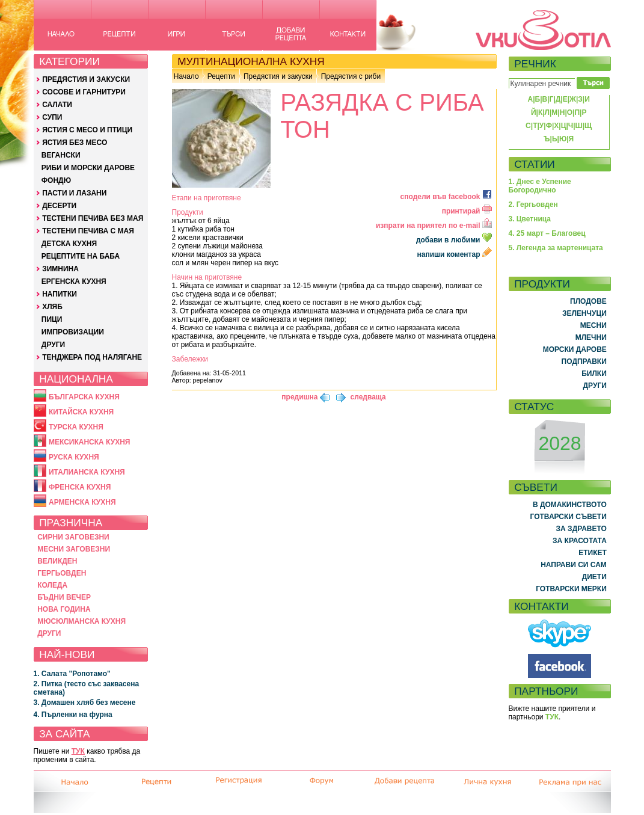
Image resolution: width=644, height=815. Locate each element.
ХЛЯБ (52, 307)
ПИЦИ (52, 319)
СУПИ (52, 117)
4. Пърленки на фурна (73, 715)
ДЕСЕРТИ (59, 206)
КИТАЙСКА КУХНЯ (81, 412)
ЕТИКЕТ (593, 553)
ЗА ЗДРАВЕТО (581, 529)
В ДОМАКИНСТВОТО (570, 505)
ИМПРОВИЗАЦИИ (73, 332)
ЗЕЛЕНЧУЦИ (584, 313)
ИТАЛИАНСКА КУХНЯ (87, 472)
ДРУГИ (53, 345)
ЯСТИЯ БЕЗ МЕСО (75, 143)
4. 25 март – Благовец (547, 233)
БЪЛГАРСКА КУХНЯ (84, 397)
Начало (186, 76)
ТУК (78, 751)
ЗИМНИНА (60, 269)
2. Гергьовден (533, 205)
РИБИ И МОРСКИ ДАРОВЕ (88, 168)
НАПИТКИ (60, 294)
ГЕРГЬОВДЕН (62, 573)
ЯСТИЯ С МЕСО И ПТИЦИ (87, 130)
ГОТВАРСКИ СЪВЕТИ (569, 517)
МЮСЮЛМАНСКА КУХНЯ (81, 621)
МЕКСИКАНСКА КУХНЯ (90, 442)
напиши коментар (455, 254)
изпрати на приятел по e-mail (434, 226)
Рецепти (221, 76)
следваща (368, 397)
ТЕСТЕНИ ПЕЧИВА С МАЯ (88, 231)
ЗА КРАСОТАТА (580, 541)
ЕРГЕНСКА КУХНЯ (74, 281)
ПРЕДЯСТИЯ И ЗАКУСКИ (86, 79)
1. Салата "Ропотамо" (72, 674)
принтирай (467, 211)
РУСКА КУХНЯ (74, 457)
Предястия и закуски (278, 76)
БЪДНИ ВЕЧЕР (64, 597)
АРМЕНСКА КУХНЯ (82, 502)
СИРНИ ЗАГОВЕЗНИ (73, 537)
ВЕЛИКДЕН (57, 561)
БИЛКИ (594, 374)
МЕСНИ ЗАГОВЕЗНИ (74, 549)
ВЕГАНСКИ (61, 155)
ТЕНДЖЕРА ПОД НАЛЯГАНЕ (92, 357)
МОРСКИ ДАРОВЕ (575, 349)
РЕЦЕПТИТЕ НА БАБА (81, 256)
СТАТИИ (535, 164)
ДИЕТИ (594, 577)
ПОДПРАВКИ (584, 361)
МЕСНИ (593, 325)
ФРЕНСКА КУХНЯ (80, 487)
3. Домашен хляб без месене (85, 703)
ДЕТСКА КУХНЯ (69, 244)
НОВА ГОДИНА (64, 609)
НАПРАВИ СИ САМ (574, 565)
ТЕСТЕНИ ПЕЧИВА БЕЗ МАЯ (93, 218)
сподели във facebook (446, 197)
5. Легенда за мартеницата (556, 248)
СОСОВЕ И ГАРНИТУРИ (84, 92)
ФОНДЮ (56, 180)
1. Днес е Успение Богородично (540, 186)
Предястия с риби (351, 76)
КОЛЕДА (52, 585)
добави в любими (455, 240)
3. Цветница (530, 219)
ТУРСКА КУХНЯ (76, 427)
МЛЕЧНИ (591, 337)
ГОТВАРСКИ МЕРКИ (571, 589)
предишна (299, 397)
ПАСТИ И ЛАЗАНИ (74, 193)
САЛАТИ (57, 105)
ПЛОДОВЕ (588, 301)
